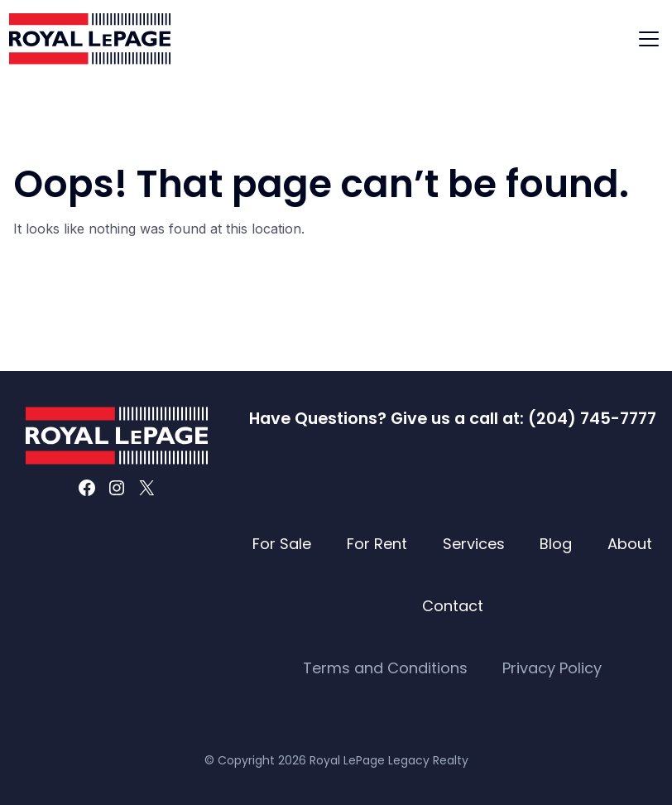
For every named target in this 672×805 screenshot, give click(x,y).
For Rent (377, 544)
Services (474, 544)
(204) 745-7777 (592, 418)
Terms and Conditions (385, 668)
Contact (453, 606)
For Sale (282, 544)
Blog (556, 544)
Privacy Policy (552, 668)
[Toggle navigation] (649, 39)
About (630, 544)
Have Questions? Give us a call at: (389, 418)
